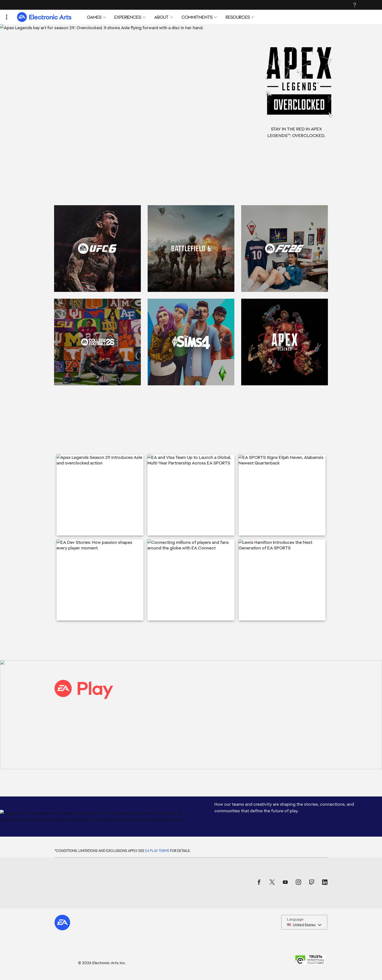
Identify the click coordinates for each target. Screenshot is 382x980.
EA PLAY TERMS (157, 851)
